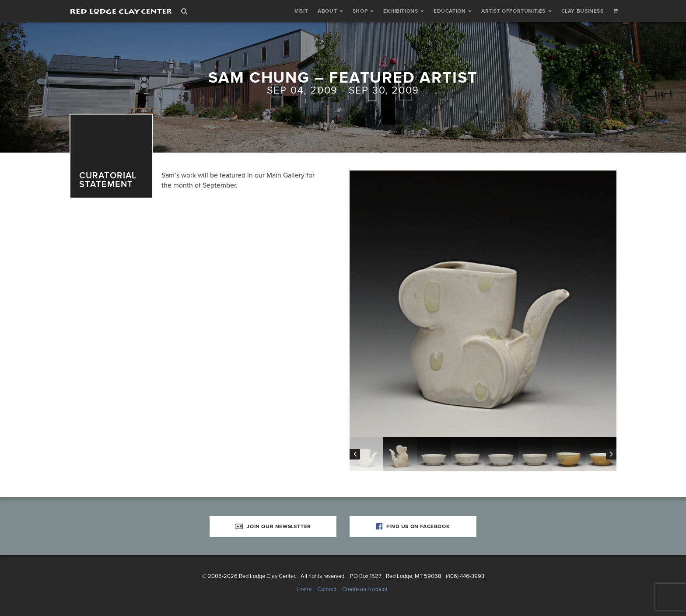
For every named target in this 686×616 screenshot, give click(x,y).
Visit (301, 11)
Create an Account (365, 589)
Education (453, 11)
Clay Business (583, 11)
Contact (327, 589)
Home (304, 589)
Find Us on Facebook (413, 526)
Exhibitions (404, 11)
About (330, 11)
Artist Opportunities (516, 11)
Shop (363, 11)
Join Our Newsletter (273, 526)
